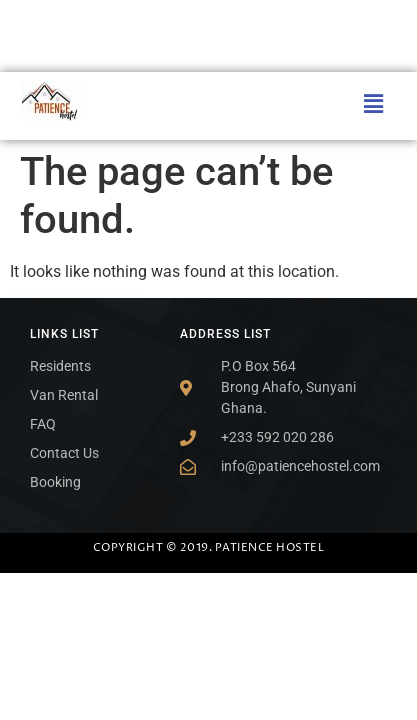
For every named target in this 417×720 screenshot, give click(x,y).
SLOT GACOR (4, 645)
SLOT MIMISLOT (5, 0)
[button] (374, 104)
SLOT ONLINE (4, 24)
